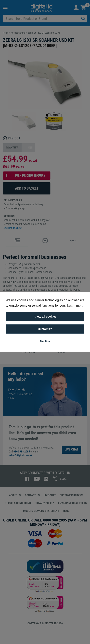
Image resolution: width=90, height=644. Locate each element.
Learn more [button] (75, 306)
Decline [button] (45, 341)
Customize (45, 329)
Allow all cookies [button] (45, 317)
